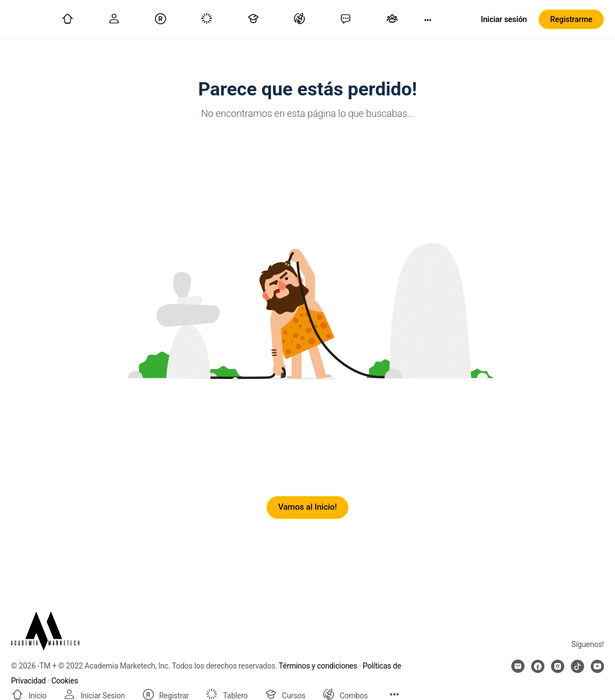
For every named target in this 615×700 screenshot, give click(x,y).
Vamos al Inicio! (307, 507)
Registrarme (571, 19)
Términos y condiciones (318, 666)
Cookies (65, 681)
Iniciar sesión (504, 19)
